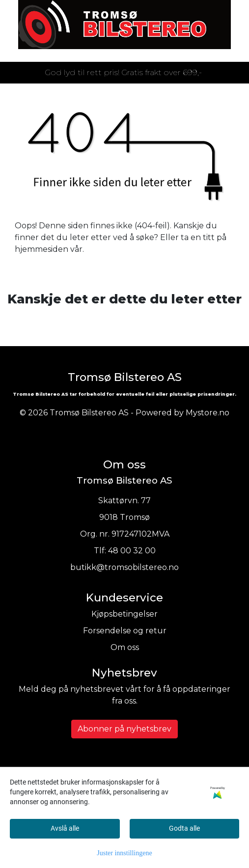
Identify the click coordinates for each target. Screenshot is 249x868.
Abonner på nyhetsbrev (124, 729)
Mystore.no (207, 413)
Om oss (125, 647)
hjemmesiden (41, 249)
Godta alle (184, 828)
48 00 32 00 (132, 551)
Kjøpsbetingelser (124, 614)
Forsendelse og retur (125, 631)
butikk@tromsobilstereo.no (124, 567)
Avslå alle (65, 828)
